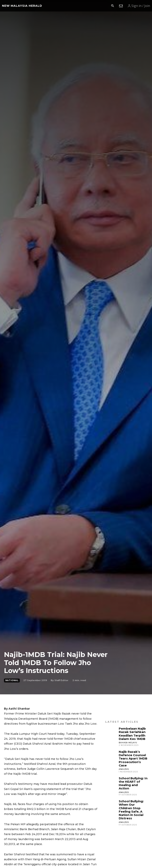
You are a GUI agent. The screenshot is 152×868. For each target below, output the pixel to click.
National (12, 681)
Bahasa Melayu (128, 741)
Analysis (124, 762)
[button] (112, 6)
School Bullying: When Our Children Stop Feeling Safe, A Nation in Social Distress (132, 795)
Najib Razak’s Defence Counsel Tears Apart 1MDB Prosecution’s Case (133, 754)
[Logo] (22, 6)
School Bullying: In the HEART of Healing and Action (133, 774)
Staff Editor (61, 680)
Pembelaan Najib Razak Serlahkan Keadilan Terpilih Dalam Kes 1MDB (131, 733)
